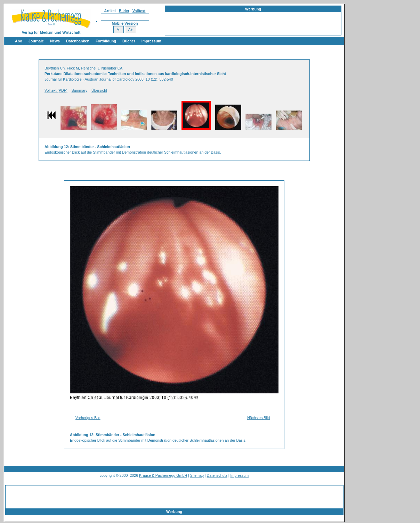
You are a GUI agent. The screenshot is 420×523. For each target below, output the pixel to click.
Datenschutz (217, 475)
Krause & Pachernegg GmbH (163, 475)
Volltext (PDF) (56, 90)
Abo (19, 41)
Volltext (139, 11)
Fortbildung (106, 41)
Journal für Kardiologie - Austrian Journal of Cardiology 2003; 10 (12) (101, 79)
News (55, 41)
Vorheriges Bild (88, 418)
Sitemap (197, 475)
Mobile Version (125, 23)
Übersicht (99, 90)
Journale (36, 41)
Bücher (129, 41)
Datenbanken (78, 41)
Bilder (124, 11)
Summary (80, 90)
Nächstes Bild (259, 418)
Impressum (151, 41)
